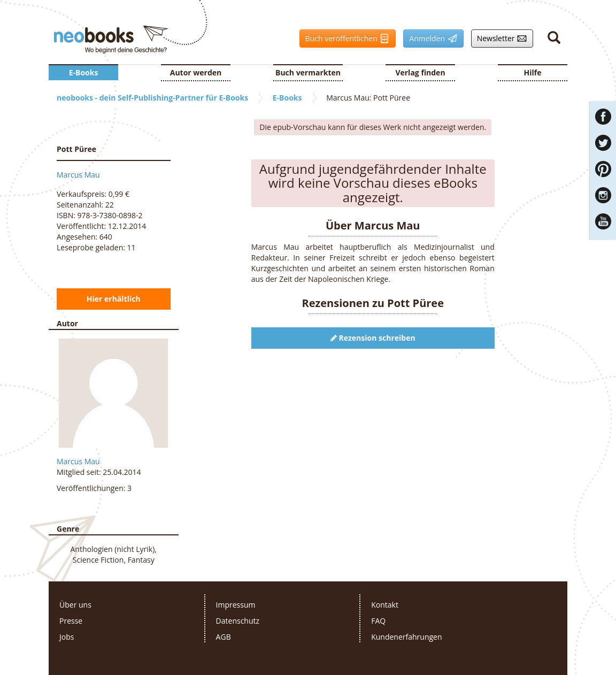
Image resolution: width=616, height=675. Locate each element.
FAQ (378, 621)
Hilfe (533, 72)
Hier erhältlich (114, 299)
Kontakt (385, 605)
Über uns (75, 605)
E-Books (84, 72)
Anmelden (430, 39)
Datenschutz (238, 621)
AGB (224, 637)
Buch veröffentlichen (345, 39)
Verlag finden (420, 72)
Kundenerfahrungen (406, 637)
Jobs (67, 637)
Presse (71, 621)
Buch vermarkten (308, 72)
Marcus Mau (78, 175)
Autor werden (196, 72)
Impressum (236, 605)
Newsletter (499, 39)
